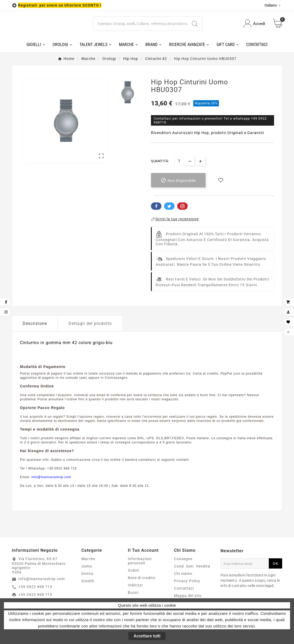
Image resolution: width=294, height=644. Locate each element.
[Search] (195, 24)
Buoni (133, 592)
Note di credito (142, 578)
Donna (87, 574)
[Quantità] (179, 161)
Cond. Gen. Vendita (192, 566)
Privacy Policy (187, 581)
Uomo (87, 566)
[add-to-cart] (178, 180)
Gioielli (88, 581)
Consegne (183, 559)
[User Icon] (254, 24)
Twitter (169, 206)
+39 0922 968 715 (35, 587)
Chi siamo (183, 574)
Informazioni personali (140, 561)
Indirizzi (135, 585)
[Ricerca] (141, 24)
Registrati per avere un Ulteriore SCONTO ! (60, 5)
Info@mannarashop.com (42, 579)
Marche (88, 559)
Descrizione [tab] (35, 323)
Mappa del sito (188, 596)
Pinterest (182, 206)
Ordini (133, 570)
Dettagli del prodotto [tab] (90, 323)
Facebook (156, 206)
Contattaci (184, 588)
